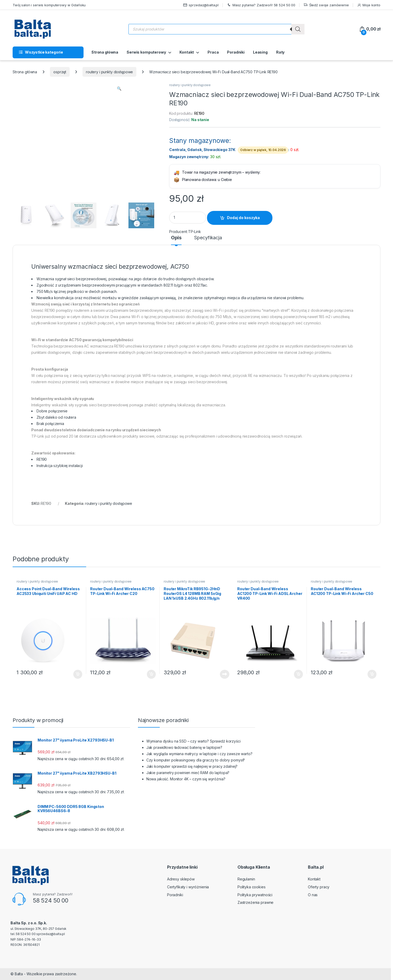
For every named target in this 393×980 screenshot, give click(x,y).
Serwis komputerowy (146, 52)
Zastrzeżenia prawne (255, 902)
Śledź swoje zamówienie (326, 5)
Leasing (260, 52)
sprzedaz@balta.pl (201, 5)
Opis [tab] (176, 238)
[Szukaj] (298, 29)
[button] (119, 89)
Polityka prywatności (255, 895)
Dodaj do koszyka (243, 218)
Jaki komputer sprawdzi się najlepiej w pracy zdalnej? (192, 766)
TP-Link (195, 232)
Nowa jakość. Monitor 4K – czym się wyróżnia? (186, 779)
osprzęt (60, 72)
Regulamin (246, 879)
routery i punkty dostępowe (109, 72)
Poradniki (236, 52)
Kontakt (187, 52)
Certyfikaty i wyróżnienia (188, 887)
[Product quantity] (188, 218)
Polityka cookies (252, 887)
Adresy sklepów (181, 879)
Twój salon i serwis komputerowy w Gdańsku (49, 5)
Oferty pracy (319, 887)
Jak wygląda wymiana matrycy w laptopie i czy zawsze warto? (199, 754)
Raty (280, 52)
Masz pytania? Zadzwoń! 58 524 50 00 (261, 5)
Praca (213, 52)
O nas (313, 895)
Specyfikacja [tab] (208, 238)
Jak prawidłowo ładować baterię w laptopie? (184, 747)
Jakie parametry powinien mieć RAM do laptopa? (188, 773)
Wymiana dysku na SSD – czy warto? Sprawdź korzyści (193, 741)
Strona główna (105, 52)
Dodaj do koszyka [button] (78, 674)
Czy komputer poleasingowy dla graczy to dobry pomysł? (196, 760)
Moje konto (369, 5)
